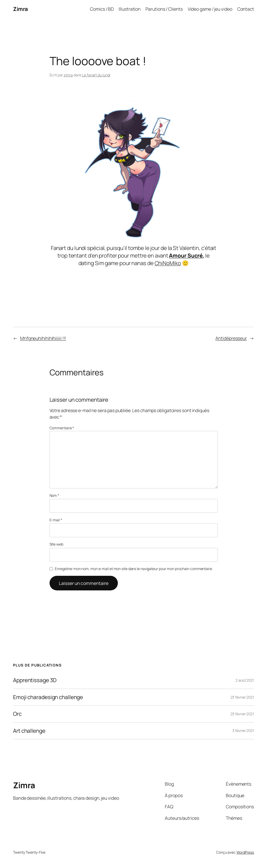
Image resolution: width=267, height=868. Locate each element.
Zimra (20, 9)
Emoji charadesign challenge (48, 697)
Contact (246, 9)
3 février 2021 (243, 731)
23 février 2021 (242, 697)
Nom (54, 495)
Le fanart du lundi (96, 75)
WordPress (245, 852)
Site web (56, 544)
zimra (68, 75)
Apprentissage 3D (35, 680)
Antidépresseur (231, 338)
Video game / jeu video (210, 9)
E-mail (56, 520)
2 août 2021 (245, 680)
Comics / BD (102, 9)
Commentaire (62, 428)
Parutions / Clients (164, 9)
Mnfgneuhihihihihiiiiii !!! (43, 338)
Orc (17, 714)
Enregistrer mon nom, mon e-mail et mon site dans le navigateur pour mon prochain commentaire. (134, 569)
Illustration (130, 9)
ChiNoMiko (168, 263)
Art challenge (29, 731)
